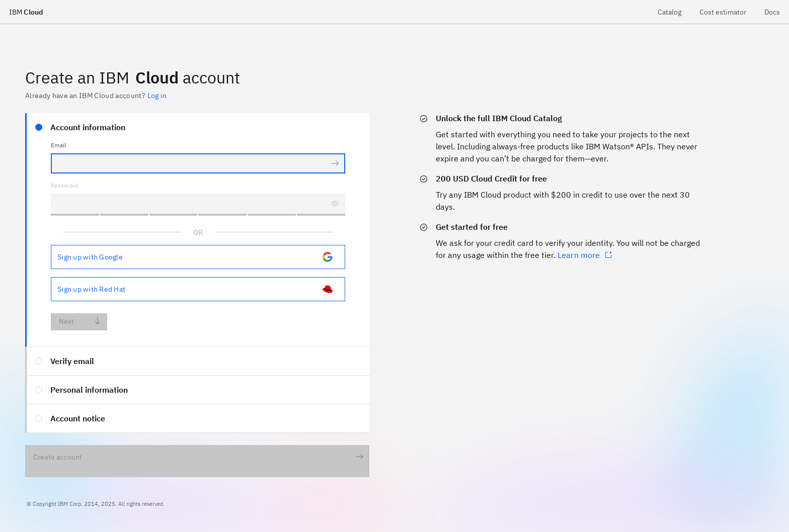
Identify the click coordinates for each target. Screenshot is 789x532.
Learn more (585, 255)
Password (65, 185)
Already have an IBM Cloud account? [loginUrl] (96, 96)
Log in (157, 96)
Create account (199, 458)
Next (80, 322)
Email (59, 145)
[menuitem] (669, 12)
